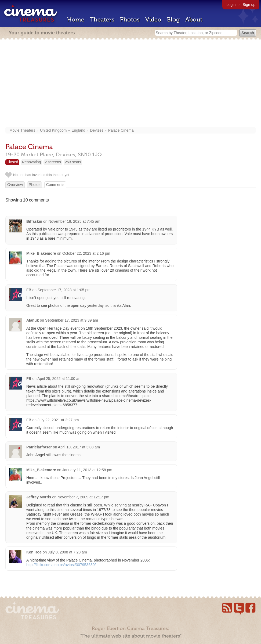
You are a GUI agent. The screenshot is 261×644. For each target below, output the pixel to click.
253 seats (73, 162)
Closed (12, 162)
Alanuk (33, 320)
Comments (55, 185)
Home (76, 19)
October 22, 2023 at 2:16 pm (86, 253)
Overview (15, 185)
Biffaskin (34, 221)
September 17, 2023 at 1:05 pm (64, 290)
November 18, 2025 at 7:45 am (74, 221)
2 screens (53, 162)
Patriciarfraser (39, 447)
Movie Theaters (22, 130)
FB (29, 290)
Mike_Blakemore (41, 253)
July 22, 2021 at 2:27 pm (58, 420)
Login (231, 5)
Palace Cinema (121, 130)
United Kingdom (53, 130)
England (78, 130)
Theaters (102, 19)
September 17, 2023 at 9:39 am (72, 320)
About (194, 19)
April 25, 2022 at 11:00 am (59, 379)
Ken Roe (34, 552)
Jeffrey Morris (39, 497)
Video (153, 19)
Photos (130, 19)
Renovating (32, 162)
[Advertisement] (130, 84)
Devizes (97, 130)
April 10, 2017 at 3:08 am (79, 447)
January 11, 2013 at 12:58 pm (87, 470)
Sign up (249, 5)
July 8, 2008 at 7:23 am (67, 552)
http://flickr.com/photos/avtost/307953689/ (61, 565)
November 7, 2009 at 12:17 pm (83, 497)
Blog (173, 19)
